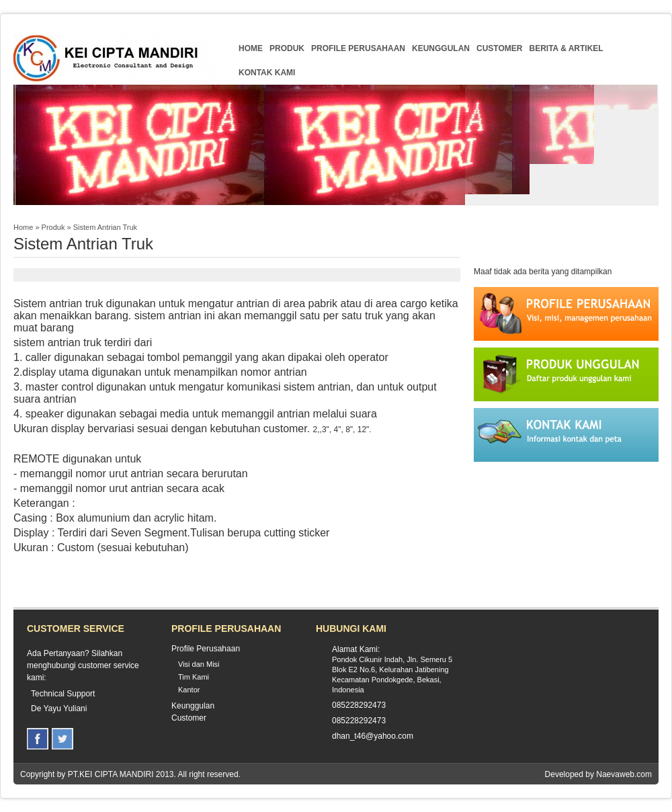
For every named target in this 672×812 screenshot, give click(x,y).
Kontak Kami (267, 73)
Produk (287, 48)
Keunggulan (441, 48)
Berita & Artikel (566, 48)
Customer (499, 48)
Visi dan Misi (199, 664)
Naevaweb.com (624, 774)
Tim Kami (194, 677)
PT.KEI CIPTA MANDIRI (111, 774)
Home (251, 48)
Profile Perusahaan (358, 48)
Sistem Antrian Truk (105, 227)
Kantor (189, 690)
